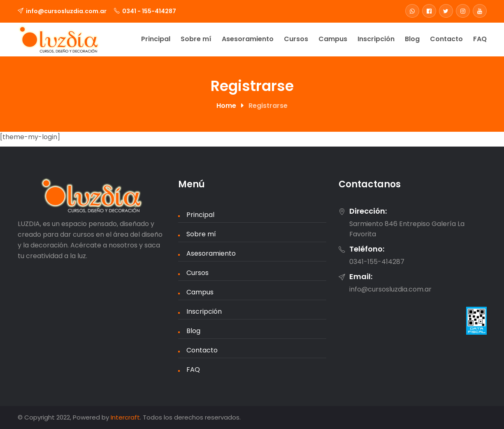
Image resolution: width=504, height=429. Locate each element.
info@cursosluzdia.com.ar (66, 11)
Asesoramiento (248, 39)
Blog (412, 39)
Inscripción (376, 39)
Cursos (296, 39)
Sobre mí (196, 39)
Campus (333, 39)
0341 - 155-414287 (149, 11)
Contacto (446, 39)
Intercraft (125, 417)
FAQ (480, 39)
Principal (156, 39)
